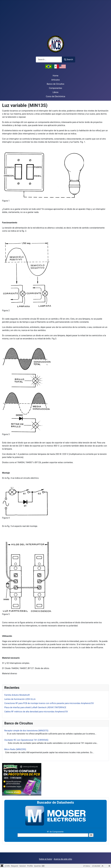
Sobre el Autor (45, 859)
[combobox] (49, 60)
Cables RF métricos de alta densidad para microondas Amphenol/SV (36, 712)
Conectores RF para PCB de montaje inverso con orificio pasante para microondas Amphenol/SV (49, 703)
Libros (55, 92)
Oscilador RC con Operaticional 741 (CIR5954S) (26, 740)
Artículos (56, 80)
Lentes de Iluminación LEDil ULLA (20, 699)
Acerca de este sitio (63, 859)
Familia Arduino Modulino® (17, 695)
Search (69, 60)
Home (56, 76)
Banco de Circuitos (56, 84)
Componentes (56, 88)
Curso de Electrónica (56, 96)
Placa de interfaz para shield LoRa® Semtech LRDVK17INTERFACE (35, 707)
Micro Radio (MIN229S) (15, 749)
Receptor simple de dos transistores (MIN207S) (26, 731)
